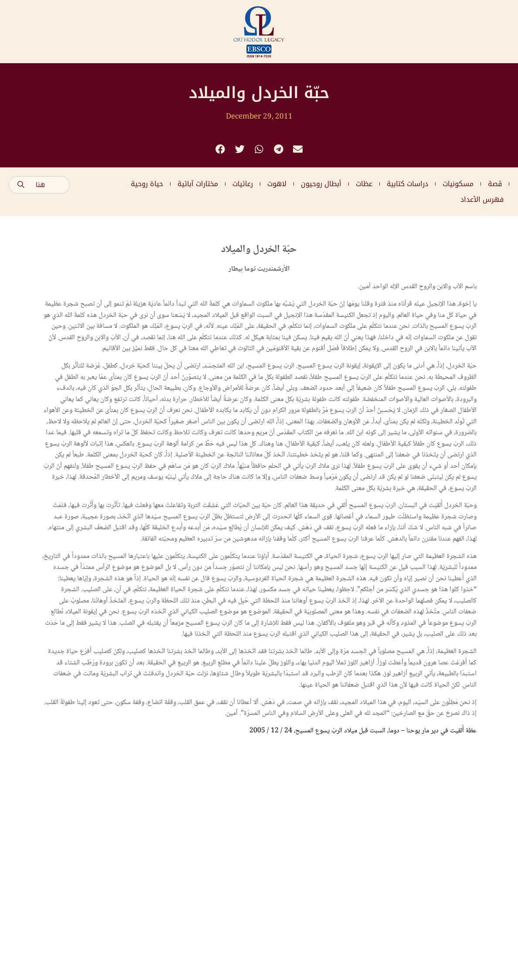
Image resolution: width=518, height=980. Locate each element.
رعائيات (243, 184)
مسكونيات (458, 184)
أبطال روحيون (321, 184)
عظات (364, 184)
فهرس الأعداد (482, 199)
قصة (495, 184)
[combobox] (39, 185)
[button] (220, 149)
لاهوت (277, 184)
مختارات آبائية (198, 184)
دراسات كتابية (407, 184)
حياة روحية (147, 184)
